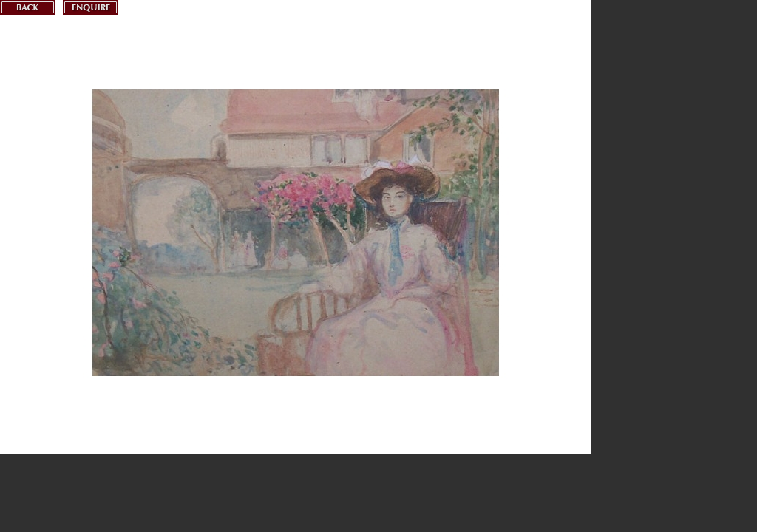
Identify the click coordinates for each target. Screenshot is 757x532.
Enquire (91, 7)
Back (28, 7)
